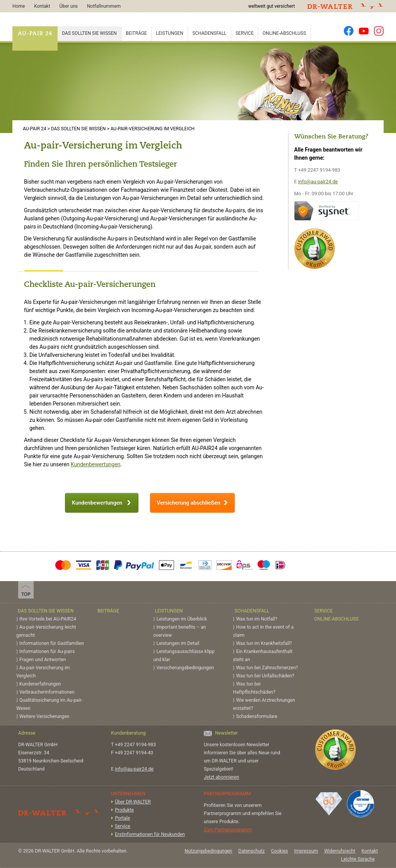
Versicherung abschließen (188, 503)
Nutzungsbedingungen (208, 851)
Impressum (306, 851)
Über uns (69, 6)
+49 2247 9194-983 (319, 170)
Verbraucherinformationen (47, 692)
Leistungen (170, 33)
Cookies (280, 851)
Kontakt (42, 6)
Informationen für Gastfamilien (52, 643)
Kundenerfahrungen (40, 684)
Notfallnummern (104, 6)
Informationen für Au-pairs (47, 651)
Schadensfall (209, 33)
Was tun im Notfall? (256, 619)
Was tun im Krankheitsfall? (264, 643)
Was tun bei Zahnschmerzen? (267, 668)
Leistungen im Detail (178, 643)
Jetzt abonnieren (221, 777)
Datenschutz (251, 851)
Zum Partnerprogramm (228, 830)
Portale (122, 818)
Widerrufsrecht (340, 851)
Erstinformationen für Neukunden (150, 834)
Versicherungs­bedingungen (185, 668)
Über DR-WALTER (133, 802)
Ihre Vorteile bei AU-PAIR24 (48, 619)
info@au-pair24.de (318, 182)
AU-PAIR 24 (35, 34)
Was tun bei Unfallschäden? (265, 676)
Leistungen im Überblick (182, 619)
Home (19, 6)
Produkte (124, 810)
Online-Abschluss (284, 33)
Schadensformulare (257, 716)
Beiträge (136, 33)
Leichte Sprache (358, 859)
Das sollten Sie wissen (89, 33)
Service (245, 33)
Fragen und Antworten (43, 660)
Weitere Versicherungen (44, 716)
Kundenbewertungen (96, 464)
